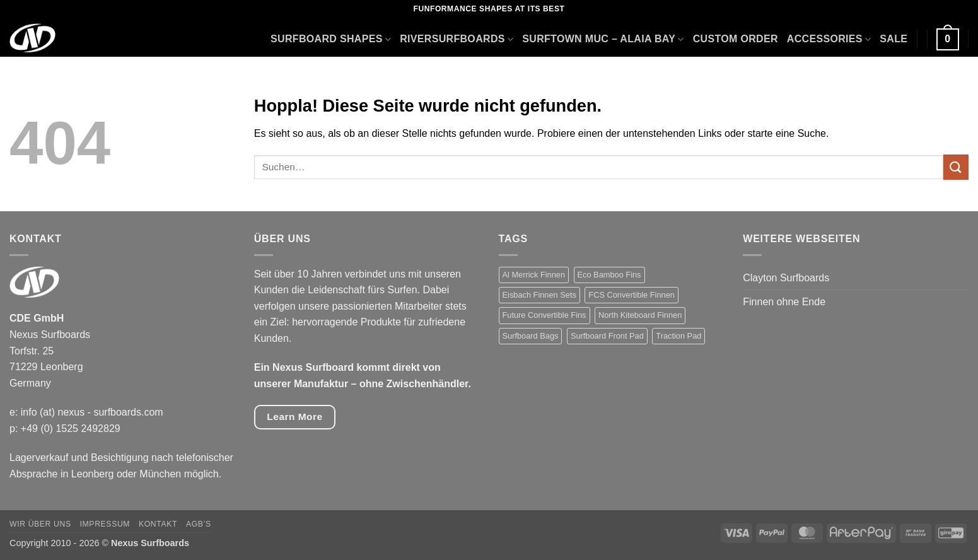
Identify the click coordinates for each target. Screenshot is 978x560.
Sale (894, 39)
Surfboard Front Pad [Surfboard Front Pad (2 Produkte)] (607, 336)
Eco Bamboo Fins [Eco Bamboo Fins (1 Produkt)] (609, 275)
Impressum (105, 524)
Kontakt (158, 524)
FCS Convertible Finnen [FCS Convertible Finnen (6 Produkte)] (632, 295)
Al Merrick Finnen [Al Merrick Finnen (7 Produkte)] (534, 275)
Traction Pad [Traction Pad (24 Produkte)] (678, 336)
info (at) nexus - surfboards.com (92, 412)
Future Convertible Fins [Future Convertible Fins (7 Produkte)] (544, 315)
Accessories (829, 39)
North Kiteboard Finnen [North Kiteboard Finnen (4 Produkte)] (640, 315)
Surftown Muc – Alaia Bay (603, 39)
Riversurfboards (457, 39)
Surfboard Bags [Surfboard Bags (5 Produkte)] (531, 336)
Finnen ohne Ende (784, 302)
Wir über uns (40, 524)
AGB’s (199, 524)
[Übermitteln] (956, 167)
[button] (947, 39)
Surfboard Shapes (331, 39)
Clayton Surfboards (786, 278)
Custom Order (736, 39)
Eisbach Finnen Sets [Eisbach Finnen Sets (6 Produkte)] (539, 295)
